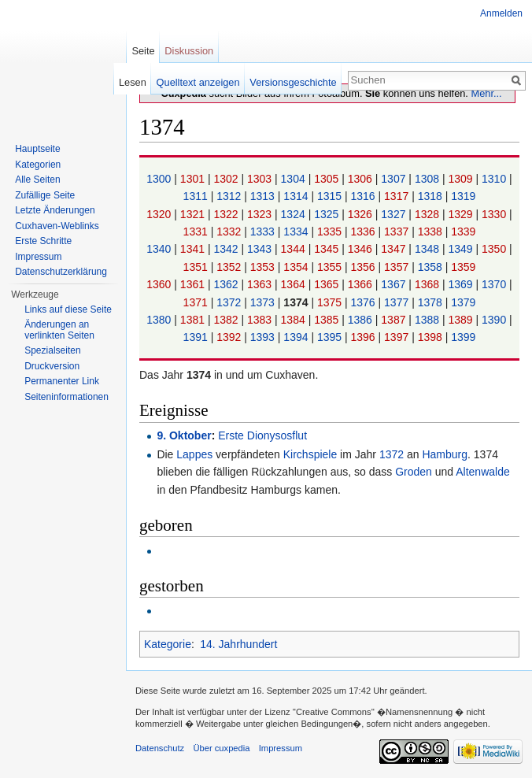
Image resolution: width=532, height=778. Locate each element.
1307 (395, 179)
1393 (264, 337)
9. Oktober (184, 435)
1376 (365, 302)
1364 (295, 284)
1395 (331, 337)
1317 (398, 196)
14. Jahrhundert (238, 644)
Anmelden (501, 13)
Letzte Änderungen (55, 210)
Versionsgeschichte (293, 82)
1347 (395, 249)
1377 (398, 302)
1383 (261, 320)
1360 (160, 284)
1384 (295, 320)
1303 (261, 179)
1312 (230, 196)
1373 (264, 302)
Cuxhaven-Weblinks (57, 226)
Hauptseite (37, 149)
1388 (429, 320)
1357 (398, 267)
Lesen (133, 82)
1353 (264, 267)
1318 (432, 196)
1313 (264, 196)
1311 (197, 196)
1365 (328, 284)
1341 (194, 249)
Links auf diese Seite (68, 309)
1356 (365, 267)
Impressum (38, 257)
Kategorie (168, 644)
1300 (160, 179)
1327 (395, 214)
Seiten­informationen (66, 397)
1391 (197, 337)
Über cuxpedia (221, 748)
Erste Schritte (43, 241)
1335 (331, 232)
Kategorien (38, 165)
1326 (362, 214)
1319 (463, 196)
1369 (462, 284)
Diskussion (189, 51)
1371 (197, 302)
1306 (362, 179)
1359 (463, 267)
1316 (365, 196)
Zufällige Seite (45, 195)
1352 (230, 267)
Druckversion (52, 366)
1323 (261, 214)
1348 (429, 249)
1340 (160, 249)
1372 (230, 302)
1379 (463, 302)
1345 (328, 249)
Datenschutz (160, 748)
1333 (264, 232)
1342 (227, 249)
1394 (297, 337)
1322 (227, 214)
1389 (462, 320)
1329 (462, 214)
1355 (331, 267)
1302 (227, 179)
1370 (495, 284)
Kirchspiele (310, 454)
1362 (227, 284)
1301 (194, 179)
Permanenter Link (62, 381)
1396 (365, 337)
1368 (429, 284)
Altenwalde (483, 472)
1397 (398, 337)
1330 (495, 214)
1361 (194, 284)
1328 (429, 214)
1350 (495, 249)
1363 (261, 284)
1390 (495, 320)
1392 (230, 337)
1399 (463, 337)
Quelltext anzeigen (198, 82)
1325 (328, 214)
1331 (197, 232)
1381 (194, 320)
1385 (328, 320)
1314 (297, 196)
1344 (295, 249)
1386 (362, 320)
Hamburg (445, 454)
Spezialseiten (52, 350)
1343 (261, 249)
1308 (429, 179)
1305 (328, 179)
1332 (230, 232)
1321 (194, 214)
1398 (432, 337)
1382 (227, 320)
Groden (414, 472)
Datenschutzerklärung (61, 272)
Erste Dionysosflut (262, 435)
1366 (362, 284)
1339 (463, 232)
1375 (331, 302)
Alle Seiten (37, 180)
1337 (398, 232)
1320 (160, 214)
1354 (297, 267)
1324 (295, 214)
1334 (297, 232)
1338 (432, 232)
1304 (295, 179)
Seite (143, 51)
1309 (462, 179)
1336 (365, 232)
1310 (495, 179)
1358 (432, 267)
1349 (462, 249)
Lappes (194, 454)
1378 (432, 302)
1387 (395, 320)
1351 (197, 267)
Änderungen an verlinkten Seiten (59, 330)
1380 (160, 320)
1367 (395, 284)
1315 (331, 196)
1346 (362, 249)
